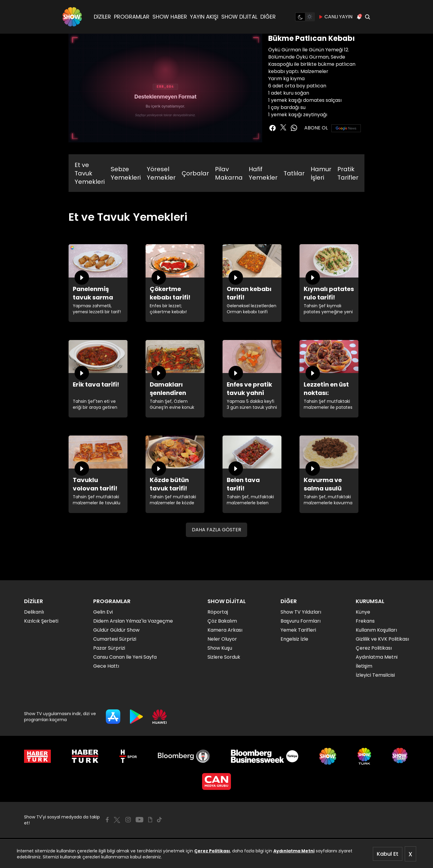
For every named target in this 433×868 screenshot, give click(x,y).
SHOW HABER (170, 17)
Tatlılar (294, 173)
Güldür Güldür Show (116, 630)
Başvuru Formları (301, 621)
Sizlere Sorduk (224, 657)
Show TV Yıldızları (301, 612)
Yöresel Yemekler (161, 173)
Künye (363, 612)
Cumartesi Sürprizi (115, 639)
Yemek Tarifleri (298, 630)
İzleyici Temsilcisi (375, 675)
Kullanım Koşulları (376, 630)
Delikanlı (34, 612)
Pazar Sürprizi (109, 648)
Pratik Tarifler (348, 173)
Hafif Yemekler (263, 173)
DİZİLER (102, 17)
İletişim (364, 666)
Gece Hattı (106, 666)
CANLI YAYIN (335, 17)
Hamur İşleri (321, 173)
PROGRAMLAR (132, 17)
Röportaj (218, 612)
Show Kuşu (220, 648)
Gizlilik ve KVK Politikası (382, 639)
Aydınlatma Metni (294, 851)
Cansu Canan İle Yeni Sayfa (125, 657)
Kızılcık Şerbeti (41, 621)
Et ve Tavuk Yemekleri (90, 173)
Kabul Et (388, 854)
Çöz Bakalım (222, 621)
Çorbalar (195, 173)
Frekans (365, 621)
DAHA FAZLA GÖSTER (216, 530)
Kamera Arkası (225, 630)
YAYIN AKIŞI (204, 17)
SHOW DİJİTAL (239, 17)
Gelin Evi (103, 612)
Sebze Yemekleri (126, 173)
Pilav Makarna (229, 173)
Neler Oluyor (222, 639)
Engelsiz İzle (294, 639)
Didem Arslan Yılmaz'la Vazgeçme (133, 621)
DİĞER (268, 17)
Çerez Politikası (212, 851)
